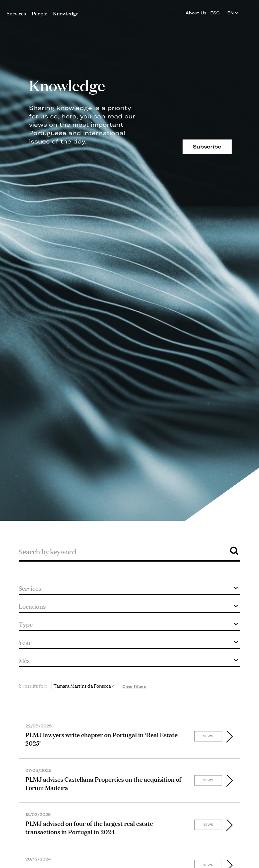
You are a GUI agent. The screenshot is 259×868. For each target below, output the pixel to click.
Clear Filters (134, 686)
